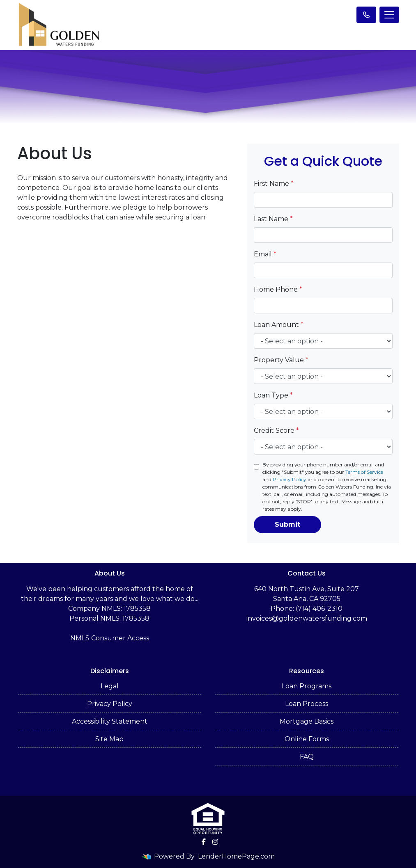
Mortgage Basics (307, 721)
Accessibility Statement (110, 721)
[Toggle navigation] (389, 15)
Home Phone (278, 289)
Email (265, 254)
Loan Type (273, 395)
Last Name (273, 219)
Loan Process (307, 704)
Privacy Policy (290, 479)
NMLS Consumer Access (110, 638)
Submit (287, 524)
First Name (274, 184)
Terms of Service (364, 472)
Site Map (109, 739)
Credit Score (276, 431)
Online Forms (307, 739)
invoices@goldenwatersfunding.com (307, 618)
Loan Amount (279, 325)
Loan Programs (307, 686)
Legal (110, 686)
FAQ (307, 757)
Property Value (281, 360)
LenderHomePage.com (236, 856)
